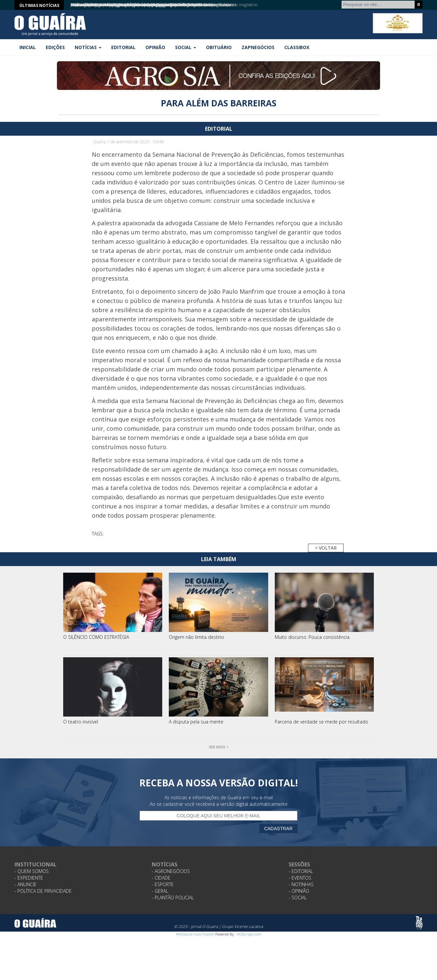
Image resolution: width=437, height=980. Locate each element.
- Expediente (29, 878)
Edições (55, 47)
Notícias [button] (88, 47)
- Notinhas (301, 884)
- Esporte (163, 884)
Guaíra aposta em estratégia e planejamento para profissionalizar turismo (135, 5)
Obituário (219, 47)
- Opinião (299, 891)
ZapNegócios (258, 47)
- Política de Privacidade (43, 891)
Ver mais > (219, 747)
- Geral (160, 891)
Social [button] (186, 47)
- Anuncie (26, 884)
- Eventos (300, 878)
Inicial (28, 47)
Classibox (297, 47)
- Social (298, 898)
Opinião (155, 47)
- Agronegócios (171, 871)
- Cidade (161, 878)
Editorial (123, 47)
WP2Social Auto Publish (195, 934)
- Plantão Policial (173, 898)
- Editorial (301, 871)
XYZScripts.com (249, 934)
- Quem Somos (32, 871)
